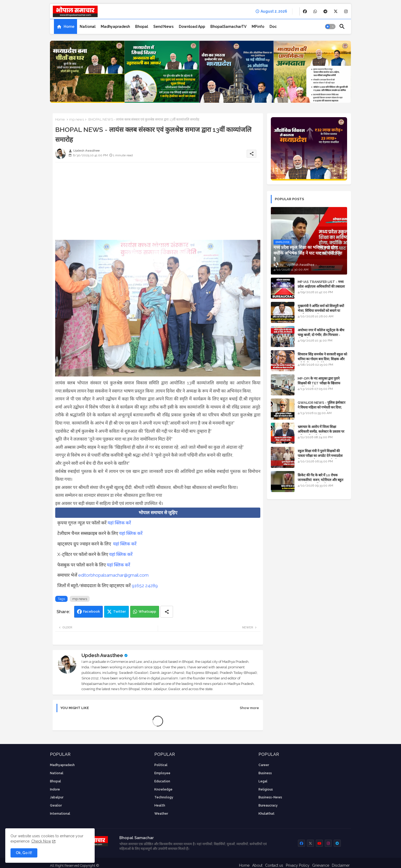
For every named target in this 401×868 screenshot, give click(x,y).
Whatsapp (147, 611)
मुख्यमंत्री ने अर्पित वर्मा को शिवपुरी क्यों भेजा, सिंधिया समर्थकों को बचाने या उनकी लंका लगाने (321, 311)
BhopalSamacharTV (228, 27)
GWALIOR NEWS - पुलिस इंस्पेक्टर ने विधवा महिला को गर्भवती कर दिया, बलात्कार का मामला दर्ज (321, 407)
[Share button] (167, 612)
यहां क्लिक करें (119, 523)
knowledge (163, 789)
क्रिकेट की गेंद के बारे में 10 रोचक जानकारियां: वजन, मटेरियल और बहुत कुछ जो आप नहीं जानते (320, 480)
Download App (192, 27)
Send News (163, 27)
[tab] (65, 27)
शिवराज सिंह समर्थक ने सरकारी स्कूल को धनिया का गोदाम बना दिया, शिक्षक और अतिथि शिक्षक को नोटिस (322, 359)
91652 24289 (145, 586)
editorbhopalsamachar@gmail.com (113, 575)
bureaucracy (268, 805)
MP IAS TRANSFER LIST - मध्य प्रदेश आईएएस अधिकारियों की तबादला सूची (321, 286)
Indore (55, 789)
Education (162, 781)
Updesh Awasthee (102, 655)
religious (266, 789)
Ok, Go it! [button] (24, 853)
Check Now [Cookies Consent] (41, 841)
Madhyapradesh (115, 27)
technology (164, 797)
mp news (77, 119)
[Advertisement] (158, 203)
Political (161, 765)
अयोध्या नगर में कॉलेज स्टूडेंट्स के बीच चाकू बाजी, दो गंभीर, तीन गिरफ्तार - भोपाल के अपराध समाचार (321, 335)
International (60, 814)
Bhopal (142, 27)
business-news (270, 797)
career (264, 765)
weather (161, 814)
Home (69, 27)
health (160, 805)
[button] (330, 27)
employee (162, 773)
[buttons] (305, 11)
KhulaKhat (267, 814)
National (88, 27)
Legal (263, 781)
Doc (273, 27)
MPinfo (258, 27)
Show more (249, 708)
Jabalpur (57, 797)
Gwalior (56, 805)
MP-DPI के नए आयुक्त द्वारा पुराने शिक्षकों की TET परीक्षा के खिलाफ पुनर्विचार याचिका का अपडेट (319, 383)
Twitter (120, 611)
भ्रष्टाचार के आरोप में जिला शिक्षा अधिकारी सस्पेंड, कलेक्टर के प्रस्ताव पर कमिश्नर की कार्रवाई (321, 432)
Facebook (92, 611)
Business (265, 773)
